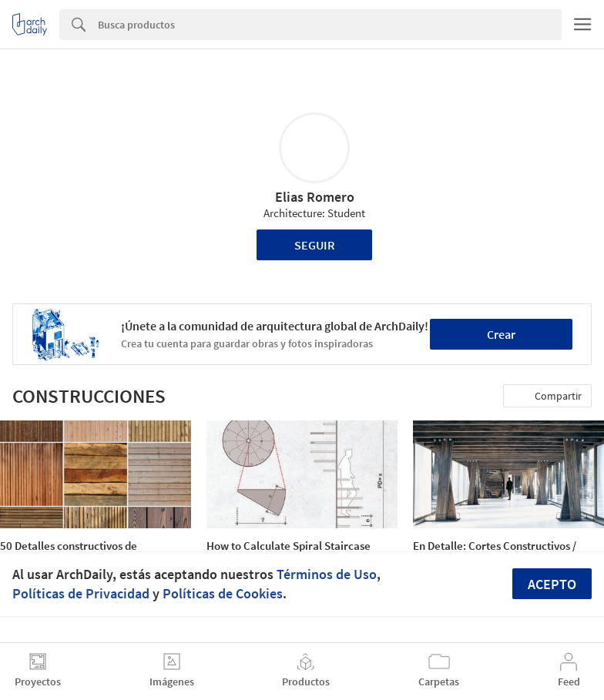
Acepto (552, 584)
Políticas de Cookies (223, 593)
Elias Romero (315, 197)
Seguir (315, 245)
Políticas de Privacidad (81, 593)
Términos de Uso (327, 574)
